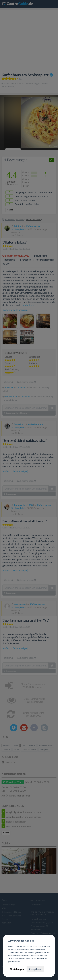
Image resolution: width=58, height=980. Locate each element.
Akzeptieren (35, 969)
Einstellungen (17, 969)
